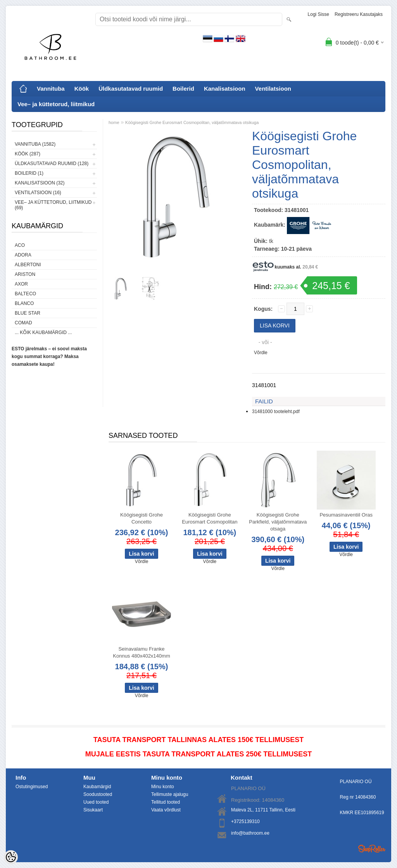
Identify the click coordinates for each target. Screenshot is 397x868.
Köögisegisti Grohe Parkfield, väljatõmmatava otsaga (278, 522)
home (114, 122)
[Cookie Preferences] (11, 857)
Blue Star (28, 313)
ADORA (23, 255)
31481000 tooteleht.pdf (276, 412)
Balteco (25, 294)
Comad (23, 323)
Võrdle (261, 353)
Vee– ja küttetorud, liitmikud (56, 104)
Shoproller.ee (372, 849)
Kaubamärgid (97, 787)
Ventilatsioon (273, 89)
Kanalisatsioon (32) (40, 183)
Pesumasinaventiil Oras (346, 515)
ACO (20, 245)
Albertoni (28, 265)
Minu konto (163, 787)
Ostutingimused (32, 787)
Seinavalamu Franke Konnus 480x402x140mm (141, 652)
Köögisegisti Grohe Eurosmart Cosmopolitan (210, 518)
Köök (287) (28, 154)
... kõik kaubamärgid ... (43, 332)
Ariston (25, 274)
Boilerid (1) (29, 173)
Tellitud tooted (166, 802)
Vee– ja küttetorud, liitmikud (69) (53, 205)
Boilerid (183, 89)
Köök (82, 89)
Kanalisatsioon (225, 89)
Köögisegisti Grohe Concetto (142, 518)
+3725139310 (245, 821)
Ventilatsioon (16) (38, 193)
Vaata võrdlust (166, 810)
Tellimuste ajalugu (170, 794)
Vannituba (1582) (35, 144)
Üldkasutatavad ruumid (131, 89)
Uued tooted (96, 802)
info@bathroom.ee (250, 833)
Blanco (24, 303)
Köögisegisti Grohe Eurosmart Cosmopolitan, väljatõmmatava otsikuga (192, 122)
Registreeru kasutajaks (359, 14)
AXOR (21, 284)
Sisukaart (93, 810)
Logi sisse (318, 14)
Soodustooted (98, 794)
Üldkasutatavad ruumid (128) (52, 164)
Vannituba (51, 89)
